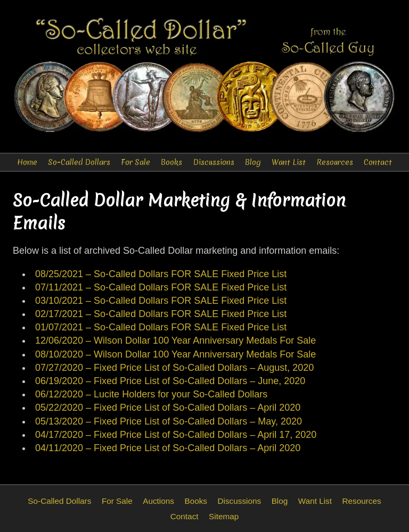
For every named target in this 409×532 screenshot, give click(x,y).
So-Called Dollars (79, 162)
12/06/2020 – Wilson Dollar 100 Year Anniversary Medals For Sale (175, 340)
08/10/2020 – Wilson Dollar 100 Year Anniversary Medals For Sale (175, 354)
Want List (289, 162)
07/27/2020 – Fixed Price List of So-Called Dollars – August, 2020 (174, 368)
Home (27, 162)
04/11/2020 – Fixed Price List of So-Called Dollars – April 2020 (168, 448)
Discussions (214, 162)
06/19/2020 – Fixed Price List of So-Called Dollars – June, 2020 (170, 381)
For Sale (136, 162)
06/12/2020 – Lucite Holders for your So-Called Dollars (151, 394)
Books (171, 162)
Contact (378, 162)
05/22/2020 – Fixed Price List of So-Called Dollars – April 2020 (168, 408)
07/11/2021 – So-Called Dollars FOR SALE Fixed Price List (161, 287)
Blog (253, 162)
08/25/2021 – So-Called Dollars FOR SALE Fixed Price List (161, 274)
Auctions (158, 501)
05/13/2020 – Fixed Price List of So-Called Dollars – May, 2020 (169, 421)
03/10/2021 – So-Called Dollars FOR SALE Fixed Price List (161, 301)
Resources (335, 162)
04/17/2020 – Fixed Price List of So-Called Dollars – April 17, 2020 (176, 435)
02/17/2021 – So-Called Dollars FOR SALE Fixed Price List (161, 314)
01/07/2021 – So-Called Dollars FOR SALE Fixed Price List (161, 327)
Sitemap (224, 516)
